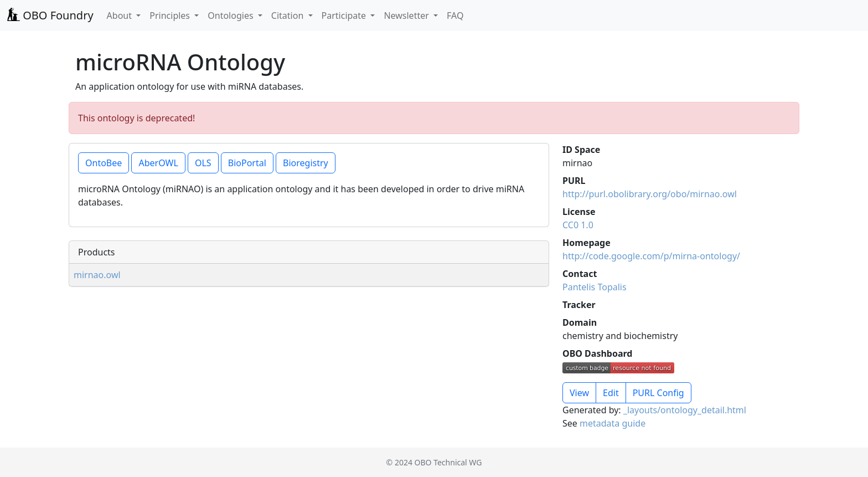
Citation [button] (289, 16)
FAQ (455, 16)
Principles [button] (171, 16)
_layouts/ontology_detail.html (685, 410)
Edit (611, 393)
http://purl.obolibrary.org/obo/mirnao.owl (650, 194)
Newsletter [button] (407, 16)
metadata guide (613, 423)
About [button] (121, 16)
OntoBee (104, 163)
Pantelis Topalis (595, 287)
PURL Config (658, 393)
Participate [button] (345, 16)
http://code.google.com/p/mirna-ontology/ (651, 256)
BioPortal (247, 163)
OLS (203, 163)
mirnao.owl (97, 275)
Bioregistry (306, 163)
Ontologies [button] (231, 16)
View (579, 393)
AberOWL (158, 163)
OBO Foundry (50, 15)
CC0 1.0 (578, 225)
